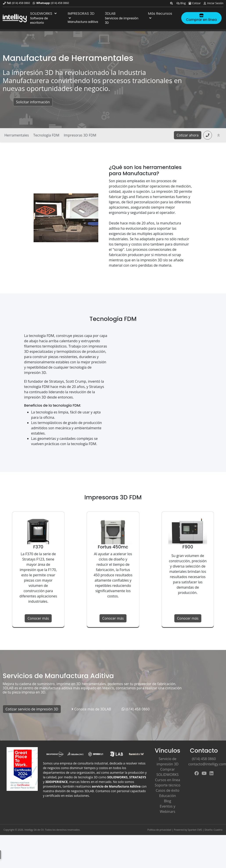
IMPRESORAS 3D (81, 15)
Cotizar (195, 3)
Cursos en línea (167, 780)
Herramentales (17, 135)
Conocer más (38, 618)
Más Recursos (160, 15)
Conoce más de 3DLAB (91, 709)
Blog (181, 3)
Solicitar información (33, 102)
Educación (167, 796)
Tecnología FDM (46, 135)
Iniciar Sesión (213, 3)
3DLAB (110, 14)
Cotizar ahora (188, 135)
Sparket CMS (195, 830)
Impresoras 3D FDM (80, 135)
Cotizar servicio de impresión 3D (32, 709)
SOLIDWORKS (44, 14)
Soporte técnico (168, 785)
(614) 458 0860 (21, 3)
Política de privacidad (159, 830)
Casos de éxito (168, 790)
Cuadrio (218, 830)
